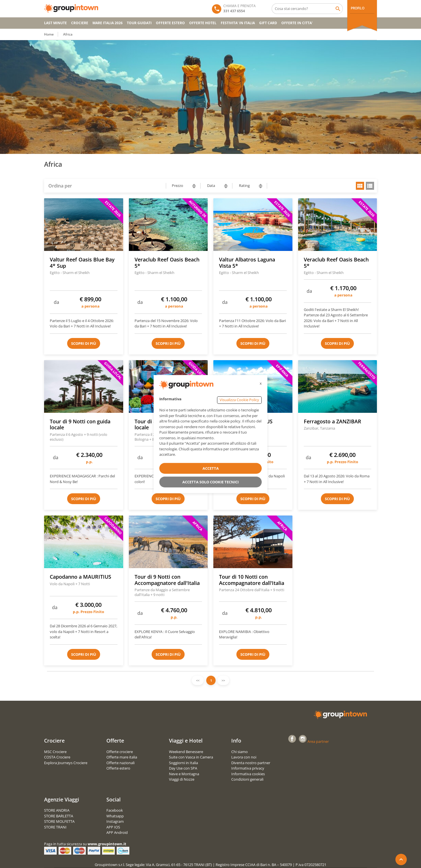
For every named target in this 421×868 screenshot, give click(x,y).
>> (223, 680)
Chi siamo (240, 752)
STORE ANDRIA (57, 810)
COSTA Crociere (57, 757)
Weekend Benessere (186, 752)
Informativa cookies (248, 774)
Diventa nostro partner (251, 763)
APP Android (117, 832)
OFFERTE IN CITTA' (297, 23)
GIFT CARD (268, 23)
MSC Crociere (55, 752)
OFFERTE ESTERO (170, 23)
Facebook (115, 810)
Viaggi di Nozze (182, 779)
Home (49, 34)
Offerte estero (118, 768)
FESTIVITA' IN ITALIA (238, 23)
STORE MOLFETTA (59, 821)
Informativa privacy (248, 768)
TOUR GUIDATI (139, 23)
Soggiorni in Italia (183, 763)
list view (370, 186)
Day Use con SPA (183, 768)
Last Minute (55, 23)
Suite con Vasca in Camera (191, 757)
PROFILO (357, 8)
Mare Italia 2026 (108, 23)
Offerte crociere (120, 752)
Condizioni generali (247, 779)
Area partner (318, 741)
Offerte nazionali (120, 763)
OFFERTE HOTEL (203, 23)
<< (198, 680)
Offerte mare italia (122, 757)
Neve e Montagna (184, 774)
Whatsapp (115, 816)
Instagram (115, 821)
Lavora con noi (244, 757)
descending (194, 187)
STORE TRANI (55, 827)
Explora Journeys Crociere (66, 763)
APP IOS (113, 827)
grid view (360, 186)
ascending (194, 185)
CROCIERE (80, 23)
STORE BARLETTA (59, 816)
